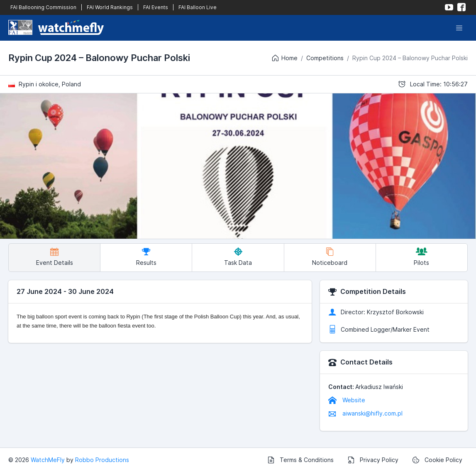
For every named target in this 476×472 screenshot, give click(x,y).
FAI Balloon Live (198, 7)
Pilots (421, 257)
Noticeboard (330, 257)
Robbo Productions (102, 460)
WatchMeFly (48, 460)
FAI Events (156, 7)
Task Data (238, 257)
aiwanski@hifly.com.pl (365, 413)
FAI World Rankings (110, 7)
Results (146, 257)
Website (347, 400)
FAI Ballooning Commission (43, 7)
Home (284, 58)
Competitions (325, 58)
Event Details (55, 257)
